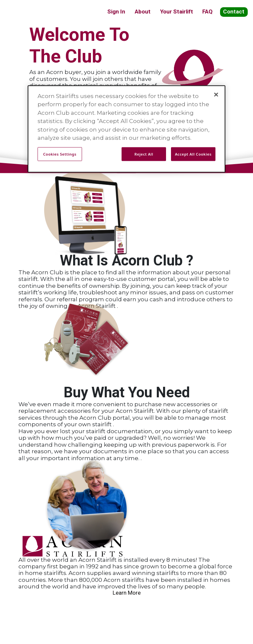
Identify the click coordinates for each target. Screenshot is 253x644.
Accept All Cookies (193, 154)
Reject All (144, 154)
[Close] (216, 94)
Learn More (127, 593)
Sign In (116, 12)
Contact (234, 12)
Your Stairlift (177, 12)
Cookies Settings (60, 154)
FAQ (207, 12)
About (143, 12)
